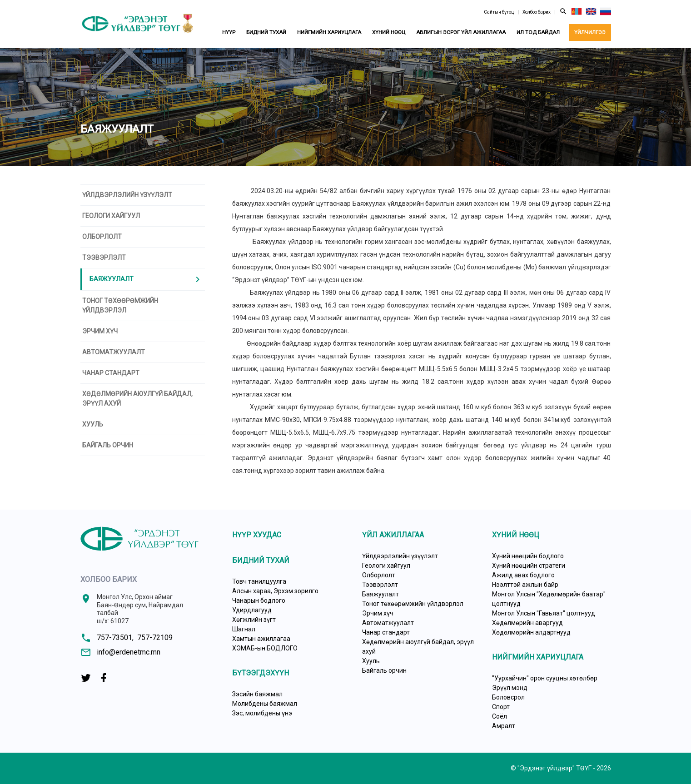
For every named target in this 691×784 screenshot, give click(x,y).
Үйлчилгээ (590, 32)
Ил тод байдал (538, 32)
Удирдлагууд (252, 610)
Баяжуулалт (146, 279)
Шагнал (244, 629)
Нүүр (229, 32)
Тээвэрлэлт (104, 258)
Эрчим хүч (100, 331)
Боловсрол (508, 697)
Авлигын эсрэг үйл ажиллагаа (461, 32)
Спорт (501, 707)
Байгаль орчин (108, 445)
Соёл (500, 716)
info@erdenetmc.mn (129, 652)
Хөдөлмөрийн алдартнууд (531, 632)
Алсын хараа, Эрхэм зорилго (275, 591)
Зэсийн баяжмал (257, 694)
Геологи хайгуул (111, 216)
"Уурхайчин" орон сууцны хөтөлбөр (545, 678)
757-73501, (115, 638)
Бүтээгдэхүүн (261, 673)
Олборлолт (102, 237)
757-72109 (155, 638)
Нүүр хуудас (257, 535)
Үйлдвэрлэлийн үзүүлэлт (127, 195)
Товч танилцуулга (259, 581)
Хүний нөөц (389, 32)
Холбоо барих (537, 12)
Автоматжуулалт (114, 352)
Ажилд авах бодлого (523, 575)
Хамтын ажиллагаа (261, 639)
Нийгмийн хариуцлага (329, 32)
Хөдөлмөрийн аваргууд (527, 623)
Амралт (504, 726)
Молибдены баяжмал (265, 704)
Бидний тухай (266, 32)
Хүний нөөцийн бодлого (528, 556)
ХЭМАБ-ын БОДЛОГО (265, 648)
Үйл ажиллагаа (393, 535)
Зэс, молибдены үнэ (262, 713)
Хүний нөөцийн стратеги (529, 566)
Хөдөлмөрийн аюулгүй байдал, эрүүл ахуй (137, 399)
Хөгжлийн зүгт (254, 620)
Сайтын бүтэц (499, 12)
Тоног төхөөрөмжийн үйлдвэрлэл (120, 305)
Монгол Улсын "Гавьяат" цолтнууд (544, 613)
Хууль (93, 424)
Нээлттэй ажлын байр (525, 585)
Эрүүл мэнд (510, 688)
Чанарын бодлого (259, 600)
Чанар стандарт (111, 373)
